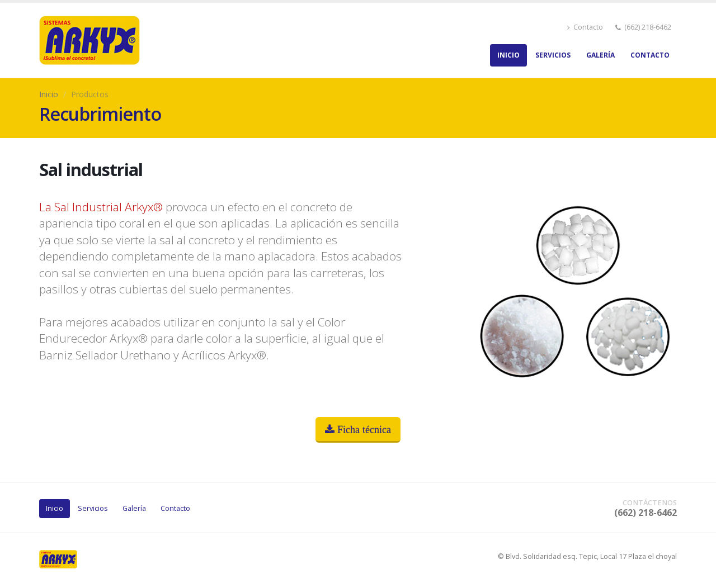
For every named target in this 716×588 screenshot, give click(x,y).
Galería (600, 55)
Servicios (553, 55)
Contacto (585, 27)
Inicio (508, 55)
